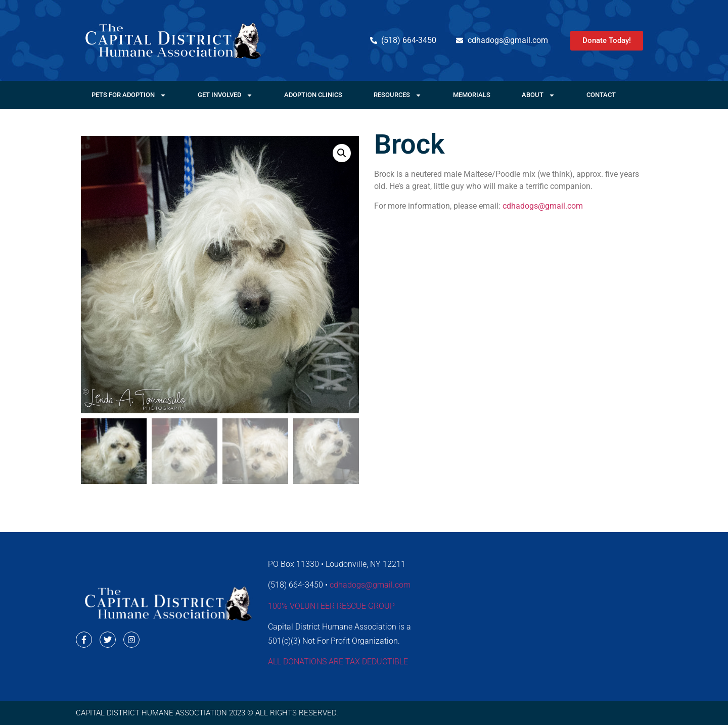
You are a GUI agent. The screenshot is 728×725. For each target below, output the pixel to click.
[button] (342, 153)
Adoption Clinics (313, 95)
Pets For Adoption (129, 95)
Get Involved (225, 95)
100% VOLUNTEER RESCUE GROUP (331, 606)
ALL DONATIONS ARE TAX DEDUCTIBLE (338, 662)
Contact (601, 95)
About (538, 95)
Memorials (472, 95)
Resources (398, 95)
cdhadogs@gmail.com (543, 206)
